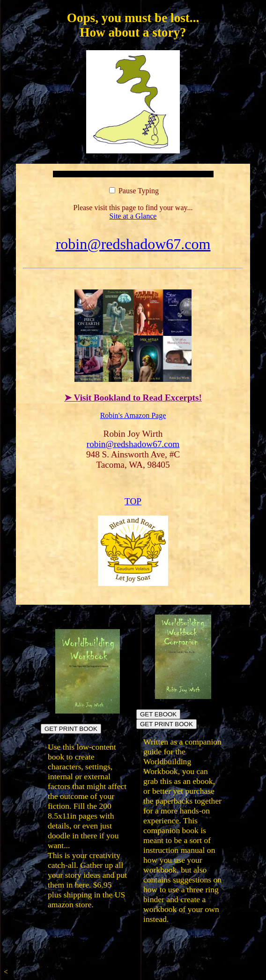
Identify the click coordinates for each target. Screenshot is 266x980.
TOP (133, 501)
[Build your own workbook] (183, 696)
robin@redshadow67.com (133, 244)
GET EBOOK (158, 714)
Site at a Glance (133, 216)
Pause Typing (134, 191)
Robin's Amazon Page (133, 415)
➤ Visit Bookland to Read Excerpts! (133, 398)
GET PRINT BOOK (71, 729)
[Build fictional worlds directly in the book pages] (88, 711)
